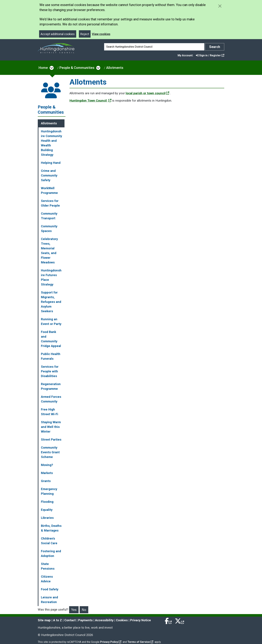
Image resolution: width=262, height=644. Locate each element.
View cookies (101, 34)
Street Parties (51, 440)
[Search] (154, 47)
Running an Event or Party (51, 322)
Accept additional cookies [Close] (58, 34)
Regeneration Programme (51, 386)
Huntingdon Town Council (90, 101)
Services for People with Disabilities (50, 371)
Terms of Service (140, 642)
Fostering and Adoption (51, 554)
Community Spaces (49, 229)
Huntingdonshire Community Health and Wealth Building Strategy (51, 143)
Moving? (47, 465)
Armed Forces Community (51, 399)
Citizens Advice (47, 579)
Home (43, 68)
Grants (46, 481)
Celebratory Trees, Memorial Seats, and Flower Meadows (49, 251)
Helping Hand (51, 163)
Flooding (47, 502)
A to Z (57, 620)
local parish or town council (147, 93)
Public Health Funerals (51, 356)
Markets (47, 473)
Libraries (47, 518)
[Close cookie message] (220, 6)
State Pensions (48, 566)
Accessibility (104, 620)
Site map (44, 620)
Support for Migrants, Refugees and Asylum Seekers (51, 302)
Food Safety (50, 589)
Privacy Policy (111, 642)
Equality (47, 510)
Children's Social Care (49, 541)
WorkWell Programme (49, 191)
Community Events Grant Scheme (50, 452)
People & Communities (77, 68)
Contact (70, 620)
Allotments (115, 68)
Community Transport (49, 216)
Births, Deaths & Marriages (51, 528)
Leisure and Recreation (49, 600)
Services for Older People (50, 203)
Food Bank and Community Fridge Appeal (51, 339)
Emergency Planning (49, 491)
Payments (85, 620)
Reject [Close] (85, 34)
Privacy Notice (141, 620)
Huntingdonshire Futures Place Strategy (51, 277)
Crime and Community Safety (49, 175)
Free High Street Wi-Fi (50, 412)
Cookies (122, 620)
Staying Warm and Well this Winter (51, 427)
